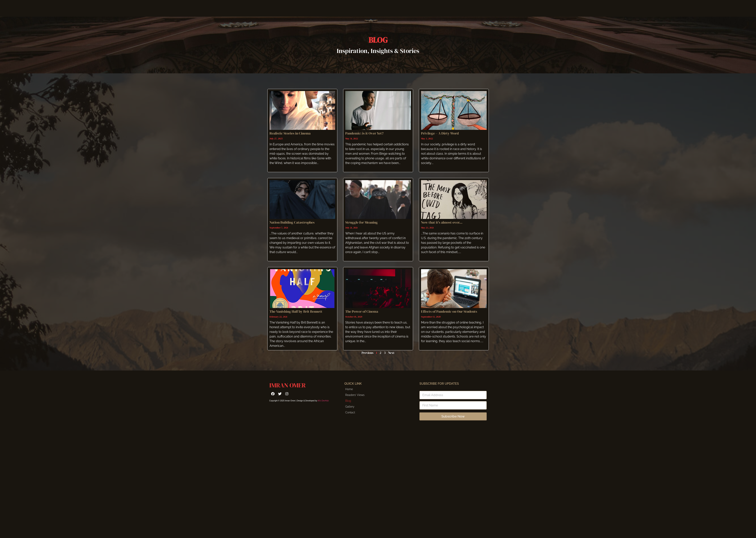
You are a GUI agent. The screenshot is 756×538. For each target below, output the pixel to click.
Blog (348, 401)
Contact (350, 412)
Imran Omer (288, 385)
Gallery (350, 407)
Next (391, 353)
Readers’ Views (355, 395)
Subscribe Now (453, 416)
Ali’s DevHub (323, 401)
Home (349, 389)
